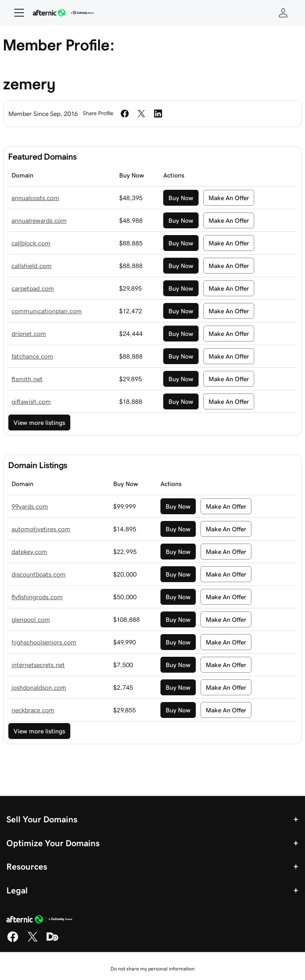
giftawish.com (31, 401)
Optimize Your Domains (53, 843)
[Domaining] (52, 941)
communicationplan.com (47, 311)
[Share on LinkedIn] (158, 114)
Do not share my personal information (152, 969)
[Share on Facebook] (125, 114)
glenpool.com (31, 619)
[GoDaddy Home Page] (39, 920)
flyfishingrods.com (37, 597)
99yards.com (30, 506)
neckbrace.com (33, 710)
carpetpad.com (33, 288)
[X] (33, 941)
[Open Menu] (16, 13)
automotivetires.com (41, 529)
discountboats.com (39, 574)
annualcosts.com (35, 198)
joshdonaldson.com (39, 687)
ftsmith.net (27, 379)
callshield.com (32, 266)
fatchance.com (32, 356)
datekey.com (29, 552)
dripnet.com (29, 334)
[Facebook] (13, 941)
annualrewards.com (39, 220)
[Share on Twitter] (141, 114)
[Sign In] (283, 13)
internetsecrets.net (38, 665)
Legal (17, 890)
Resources (27, 866)
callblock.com (31, 243)
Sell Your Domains (42, 819)
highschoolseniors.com (44, 642)
